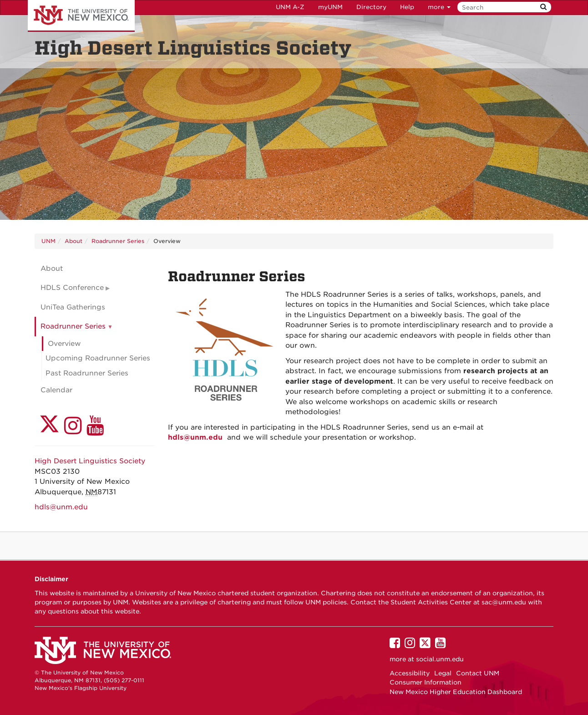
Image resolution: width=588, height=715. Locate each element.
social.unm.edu (440, 659)
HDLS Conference (72, 288)
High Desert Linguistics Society (90, 461)
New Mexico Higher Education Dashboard (456, 692)
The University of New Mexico (81, 16)
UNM (48, 241)
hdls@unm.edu (61, 507)
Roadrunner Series (118, 241)
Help (407, 7)
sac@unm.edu (504, 602)
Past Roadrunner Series (87, 373)
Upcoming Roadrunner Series (98, 358)
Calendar (56, 390)
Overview (64, 344)
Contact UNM (478, 673)
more (439, 7)
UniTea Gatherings (73, 307)
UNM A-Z (290, 7)
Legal (443, 673)
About (73, 241)
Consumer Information (426, 682)
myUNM (330, 7)
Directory (371, 7)
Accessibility (410, 673)
